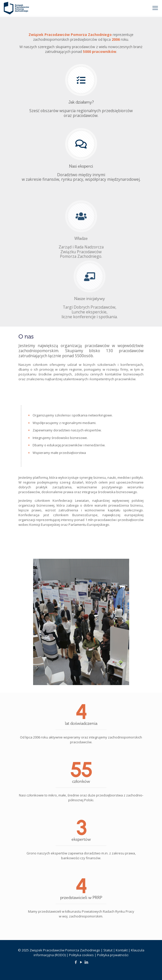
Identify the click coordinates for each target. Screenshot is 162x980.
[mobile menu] (155, 8)
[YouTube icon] (81, 962)
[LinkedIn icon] (86, 962)
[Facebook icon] (76, 962)
